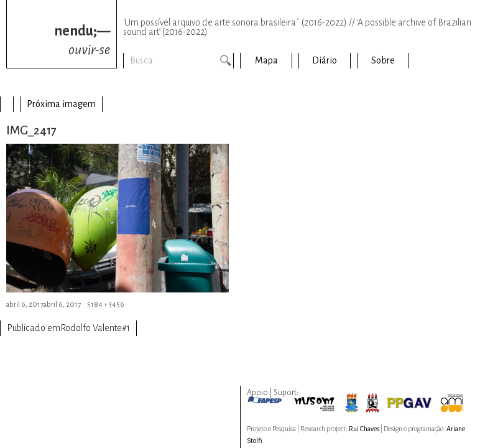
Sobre (383, 60)
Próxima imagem (61, 104)
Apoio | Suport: (273, 393)
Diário (325, 60)
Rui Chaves (364, 429)
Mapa (266, 60)
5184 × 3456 (106, 305)
